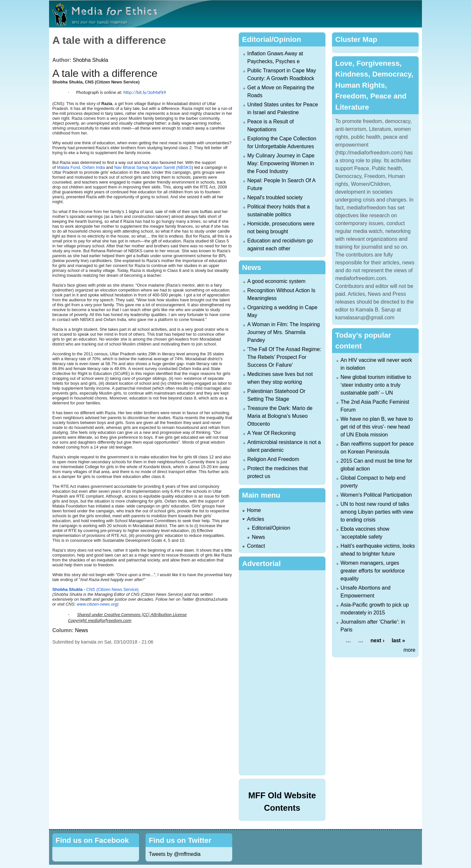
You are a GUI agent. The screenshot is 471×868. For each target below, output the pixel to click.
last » (398, 640)
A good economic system (276, 281)
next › (378, 640)
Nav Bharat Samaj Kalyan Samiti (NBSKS (153, 167)
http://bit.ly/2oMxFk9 (145, 92)
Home (254, 510)
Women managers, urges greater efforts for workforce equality (373, 571)
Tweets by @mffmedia (175, 854)
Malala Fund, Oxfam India (81, 167)
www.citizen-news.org (97, 604)
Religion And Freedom (273, 459)
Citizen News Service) (118, 589)
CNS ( (75, 589)
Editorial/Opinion (271, 528)
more (410, 650)
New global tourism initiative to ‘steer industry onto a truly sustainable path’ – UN (376, 385)
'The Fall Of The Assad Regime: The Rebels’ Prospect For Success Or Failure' (284, 357)
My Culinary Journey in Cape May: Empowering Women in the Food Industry (281, 163)
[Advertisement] (283, 672)
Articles (255, 519)
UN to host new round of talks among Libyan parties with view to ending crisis (377, 512)
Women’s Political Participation (376, 495)
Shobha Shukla (90, 60)
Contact (256, 546)
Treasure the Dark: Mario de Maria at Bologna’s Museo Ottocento (280, 416)
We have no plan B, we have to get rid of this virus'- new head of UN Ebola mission (377, 427)
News (81, 630)
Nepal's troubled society (275, 197)
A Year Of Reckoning (271, 433)
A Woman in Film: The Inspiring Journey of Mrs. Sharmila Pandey (284, 332)
